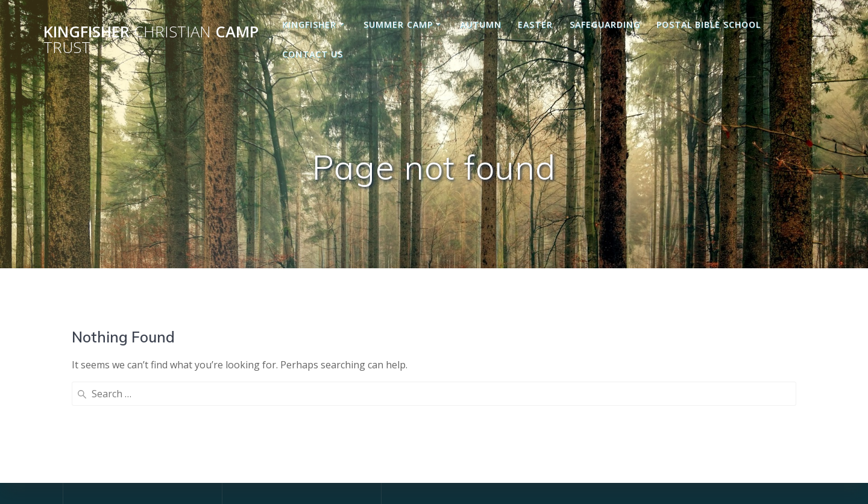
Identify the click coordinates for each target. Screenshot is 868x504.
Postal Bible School (709, 24)
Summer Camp (398, 24)
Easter (535, 24)
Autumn (481, 24)
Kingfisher (309, 24)
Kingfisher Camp (151, 39)
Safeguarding (605, 24)
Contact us (313, 54)
